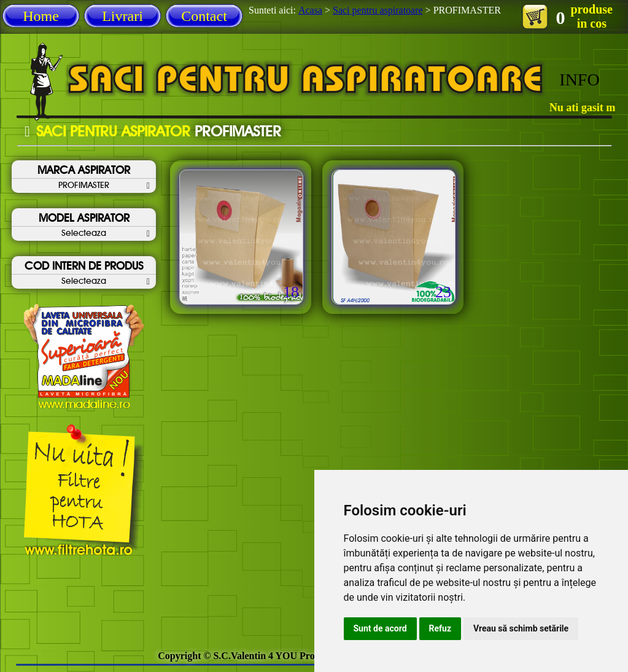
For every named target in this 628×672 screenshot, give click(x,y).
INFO (579, 80)
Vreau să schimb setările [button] (521, 628)
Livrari (122, 16)
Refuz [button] (440, 628)
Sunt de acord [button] (380, 628)
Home (41, 16)
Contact (204, 16)
